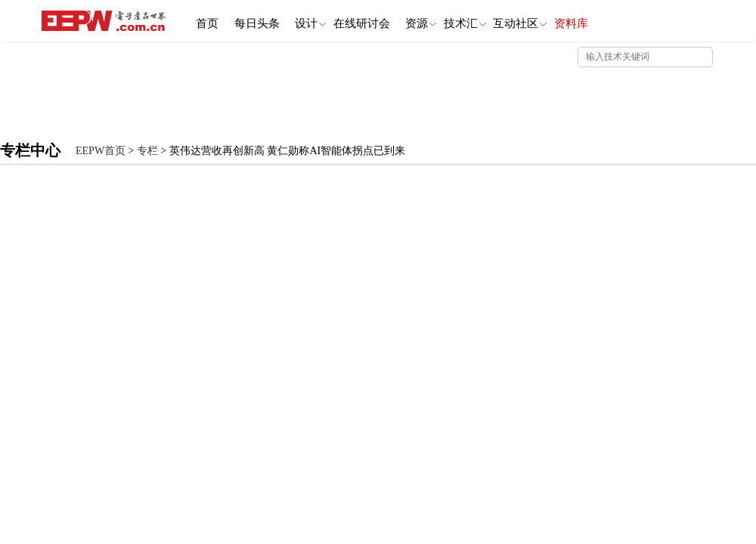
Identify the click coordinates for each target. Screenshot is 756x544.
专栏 (147, 151)
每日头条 (268, 20)
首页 (211, 20)
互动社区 (565, 20)
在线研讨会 (386, 20)
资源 (452, 20)
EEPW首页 (101, 151)
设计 (328, 20)
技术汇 (503, 20)
